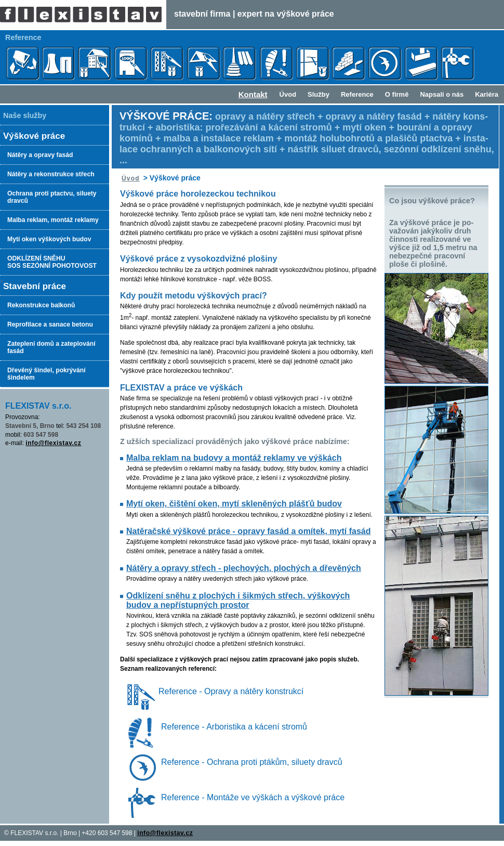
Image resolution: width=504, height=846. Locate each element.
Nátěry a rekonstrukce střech (51, 174)
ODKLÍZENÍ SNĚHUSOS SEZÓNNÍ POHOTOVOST (52, 262)
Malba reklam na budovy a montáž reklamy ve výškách (234, 458)
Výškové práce (34, 136)
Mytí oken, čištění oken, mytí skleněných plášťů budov (234, 504)
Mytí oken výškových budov (49, 239)
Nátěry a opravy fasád (40, 155)
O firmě (397, 94)
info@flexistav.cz (53, 443)
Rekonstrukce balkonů (41, 305)
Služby (319, 94)
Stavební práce (35, 286)
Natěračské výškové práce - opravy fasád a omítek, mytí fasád (248, 531)
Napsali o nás (442, 94)
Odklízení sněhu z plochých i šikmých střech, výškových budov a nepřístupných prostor (238, 600)
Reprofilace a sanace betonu (50, 324)
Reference (357, 94)
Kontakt (253, 94)
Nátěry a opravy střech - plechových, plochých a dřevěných (244, 568)
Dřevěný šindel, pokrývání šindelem (47, 374)
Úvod (288, 94)
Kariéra (487, 94)
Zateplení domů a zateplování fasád (51, 347)
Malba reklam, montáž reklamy (53, 220)
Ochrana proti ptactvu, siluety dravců (52, 197)
